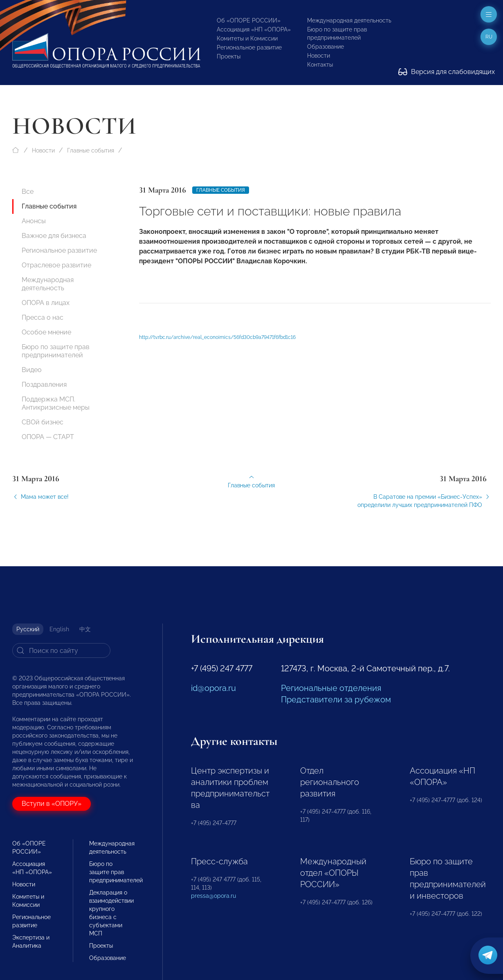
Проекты (229, 56)
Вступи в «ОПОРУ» (52, 804)
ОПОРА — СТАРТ (48, 437)
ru (489, 37)
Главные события (91, 150)
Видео (32, 370)
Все (28, 192)
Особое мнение (46, 332)
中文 (85, 629)
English (59, 629)
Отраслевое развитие (56, 265)
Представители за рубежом (336, 700)
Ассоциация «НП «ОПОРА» (254, 29)
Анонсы (34, 221)
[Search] (61, 650)
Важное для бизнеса (54, 236)
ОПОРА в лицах (46, 303)
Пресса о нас (43, 317)
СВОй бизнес (43, 422)
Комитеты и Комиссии (247, 38)
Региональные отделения (331, 688)
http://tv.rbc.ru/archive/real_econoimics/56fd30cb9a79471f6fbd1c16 (217, 343)
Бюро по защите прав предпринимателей (56, 351)
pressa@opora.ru (213, 896)
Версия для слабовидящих (447, 72)
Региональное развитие (249, 47)
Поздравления (44, 385)
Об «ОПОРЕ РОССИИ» (249, 20)
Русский (28, 629)
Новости (319, 56)
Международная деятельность (349, 20)
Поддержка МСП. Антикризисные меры (56, 403)
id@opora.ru (213, 688)
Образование (326, 47)
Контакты (320, 65)
